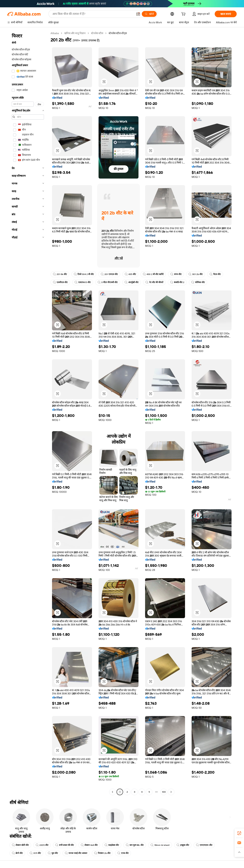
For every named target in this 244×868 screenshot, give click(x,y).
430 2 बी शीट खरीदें (153, 274)
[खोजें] (149, 14)
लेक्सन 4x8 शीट (89, 845)
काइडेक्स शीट (112, 845)
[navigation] (28, 413)
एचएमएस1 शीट (204, 845)
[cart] (184, 14)
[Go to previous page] (112, 792)
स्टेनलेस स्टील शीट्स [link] (118, 33)
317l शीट (35, 853)
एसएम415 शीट (83, 282)
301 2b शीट (196, 274)
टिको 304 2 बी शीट (84, 274)
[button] (138, 14)
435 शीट (130, 274)
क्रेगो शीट (17, 853)
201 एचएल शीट (109, 274)
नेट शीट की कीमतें (154, 282)
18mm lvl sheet (160, 845)
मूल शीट (53, 853)
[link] (239, 833)
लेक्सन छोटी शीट (20, 845)
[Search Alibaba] (93, 14)
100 (164, 792)
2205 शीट (42, 845)
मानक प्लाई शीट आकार (76, 853)
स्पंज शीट (176, 274)
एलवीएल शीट (60, 282)
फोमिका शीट (198, 282)
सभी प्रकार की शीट (65, 845)
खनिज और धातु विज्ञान (75, 33)
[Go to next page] (171, 792)
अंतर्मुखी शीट (132, 282)
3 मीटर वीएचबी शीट (108, 282)
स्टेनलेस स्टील (97, 33)
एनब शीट (123, 853)
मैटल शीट (215, 274)
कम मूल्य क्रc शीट (135, 845)
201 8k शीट (60, 274)
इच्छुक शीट (183, 845)
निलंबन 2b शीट (102, 853)
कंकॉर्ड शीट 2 (177, 282)
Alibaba (55, 33)
